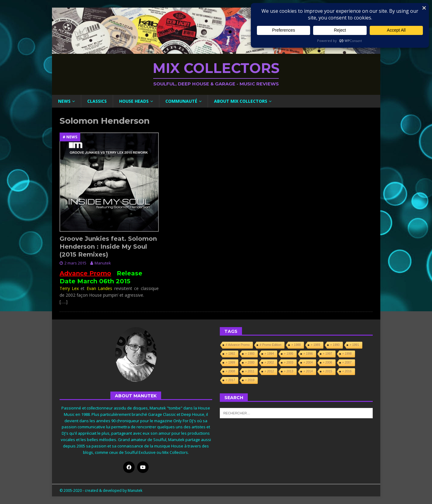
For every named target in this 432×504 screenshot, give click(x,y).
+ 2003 (289, 362)
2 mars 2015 (75, 263)
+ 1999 (230, 362)
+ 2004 (308, 362)
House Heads (134, 101)
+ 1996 (308, 354)
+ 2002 (269, 362)
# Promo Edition (270, 345)
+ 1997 (328, 354)
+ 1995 (289, 354)
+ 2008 (230, 371)
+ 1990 (335, 345)
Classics (97, 101)
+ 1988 (296, 345)
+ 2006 (328, 362)
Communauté (181, 101)
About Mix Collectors (241, 101)
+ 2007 (347, 362)
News (64, 101)
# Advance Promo (238, 345)
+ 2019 (250, 380)
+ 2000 (250, 362)
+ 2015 (328, 371)
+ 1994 (269, 354)
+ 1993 (250, 354)
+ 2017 (230, 380)
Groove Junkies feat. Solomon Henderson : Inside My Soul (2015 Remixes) (108, 247)
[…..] (64, 302)
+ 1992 (230, 354)
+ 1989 (315, 345)
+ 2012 (269, 371)
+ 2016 (347, 371)
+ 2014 (308, 371)
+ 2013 (289, 371)
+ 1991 (354, 345)
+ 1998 (347, 354)
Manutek (103, 263)
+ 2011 (250, 371)
